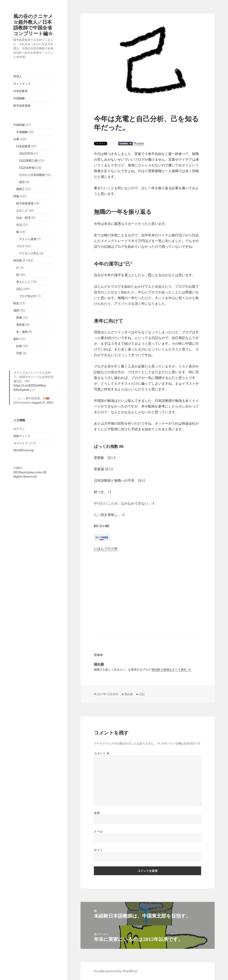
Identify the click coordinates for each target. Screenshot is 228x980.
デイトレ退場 (28, 239)
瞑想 (16, 303)
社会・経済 (23, 218)
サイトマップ (22, 84)
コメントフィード (25, 443)
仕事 (16, 139)
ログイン (19, 429)
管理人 (18, 76)
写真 (19, 353)
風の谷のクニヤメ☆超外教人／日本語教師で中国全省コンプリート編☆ (33, 25)
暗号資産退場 (22, 106)
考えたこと (23, 282)
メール (98, 831)
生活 (19, 225)
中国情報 (19, 125)
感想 (16, 310)
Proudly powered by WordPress (116, 971)
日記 (19, 289)
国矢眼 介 (19, 260)
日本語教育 (20, 91)
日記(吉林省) (27, 168)
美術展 (20, 325)
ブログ (20, 246)
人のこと (22, 210)
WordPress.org (24, 450)
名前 (97, 813)
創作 (16, 339)
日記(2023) (26, 153)
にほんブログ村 (106, 549)
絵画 (19, 346)
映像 (19, 317)
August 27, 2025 (42, 403)
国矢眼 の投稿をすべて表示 (169, 670)
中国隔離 (19, 98)
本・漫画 (22, 332)
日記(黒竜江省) (29, 161)
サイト (98, 850)
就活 (22, 182)
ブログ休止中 (28, 296)
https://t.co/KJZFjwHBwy (30, 385)
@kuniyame (21, 390)
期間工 (20, 189)
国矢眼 (129, 694)
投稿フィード (22, 436)
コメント (102, 753)
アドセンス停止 (29, 253)
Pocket (139, 143)
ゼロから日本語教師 (32, 175)
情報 (16, 196)
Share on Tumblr (125, 144)
